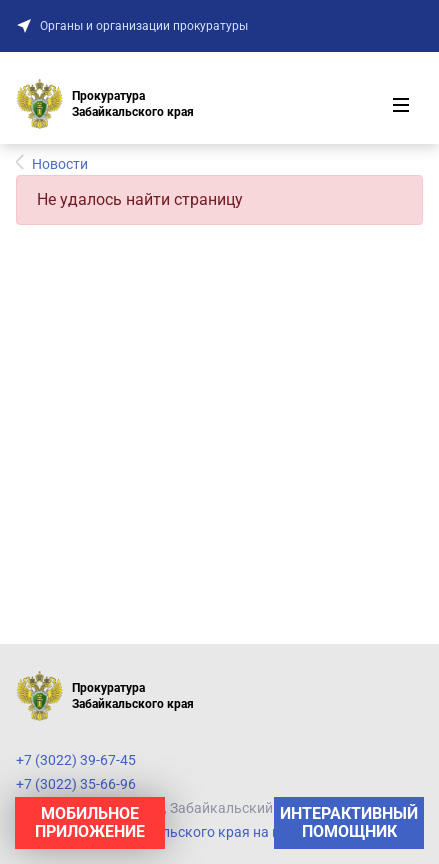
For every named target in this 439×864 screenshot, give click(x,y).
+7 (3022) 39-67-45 (76, 760)
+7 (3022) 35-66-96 (76, 784)
